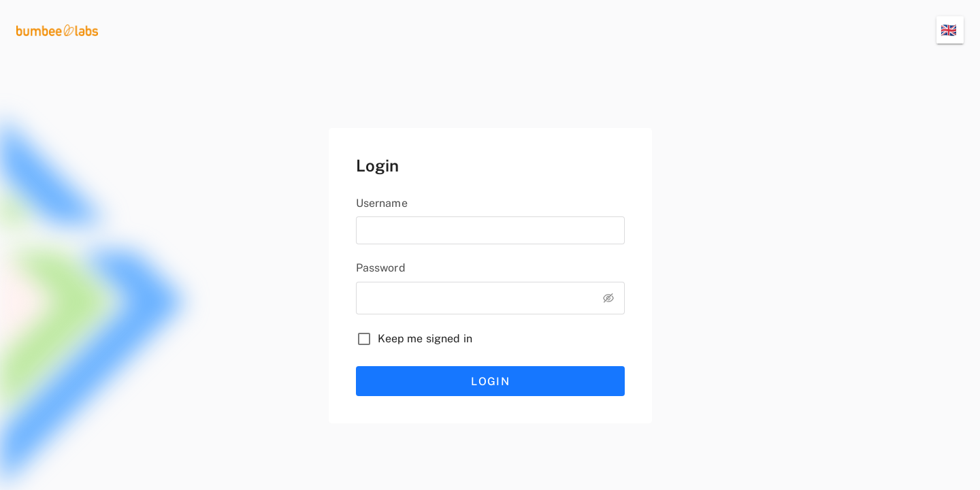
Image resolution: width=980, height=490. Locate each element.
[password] (474, 296)
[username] (490, 230)
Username (382, 203)
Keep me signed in (425, 339)
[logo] (57, 30)
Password (381, 268)
